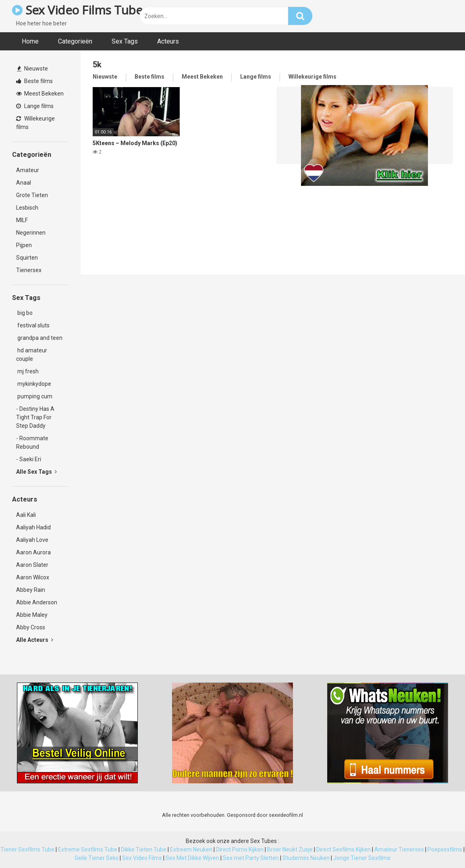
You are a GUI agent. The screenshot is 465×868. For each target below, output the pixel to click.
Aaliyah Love (32, 540)
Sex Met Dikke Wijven (192, 858)
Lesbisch (27, 208)
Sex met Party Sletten (251, 858)
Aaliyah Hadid (33, 527)
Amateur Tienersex (399, 849)
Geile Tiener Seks (97, 858)
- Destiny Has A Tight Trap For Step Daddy (35, 417)
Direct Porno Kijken (240, 849)
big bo (24, 313)
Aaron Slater (32, 565)
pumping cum (34, 396)
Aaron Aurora (33, 552)
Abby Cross (31, 627)
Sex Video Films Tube (77, 10)
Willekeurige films (35, 123)
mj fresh (27, 371)
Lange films (35, 106)
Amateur (28, 170)
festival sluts (33, 325)
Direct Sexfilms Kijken (344, 849)
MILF (22, 220)
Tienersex (29, 270)
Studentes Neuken (306, 858)
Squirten (27, 258)
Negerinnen (31, 233)
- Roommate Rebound (32, 442)
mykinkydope (34, 384)
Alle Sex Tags (36, 472)
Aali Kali (26, 515)
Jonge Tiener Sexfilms (362, 858)
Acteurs (168, 41)
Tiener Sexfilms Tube (27, 849)
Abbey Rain (31, 590)
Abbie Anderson (37, 602)
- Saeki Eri (29, 459)
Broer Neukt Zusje (290, 849)
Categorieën (75, 41)
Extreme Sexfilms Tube (88, 849)
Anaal (24, 183)
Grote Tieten (32, 195)
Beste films (34, 81)
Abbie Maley (32, 615)
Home (30, 41)
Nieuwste (32, 69)
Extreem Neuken (191, 849)
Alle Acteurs (35, 640)
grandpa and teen (39, 338)
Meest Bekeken (40, 94)
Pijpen (24, 245)
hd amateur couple (32, 355)
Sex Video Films (142, 858)
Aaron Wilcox (33, 577)
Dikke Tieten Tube (144, 849)
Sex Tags (125, 41)
